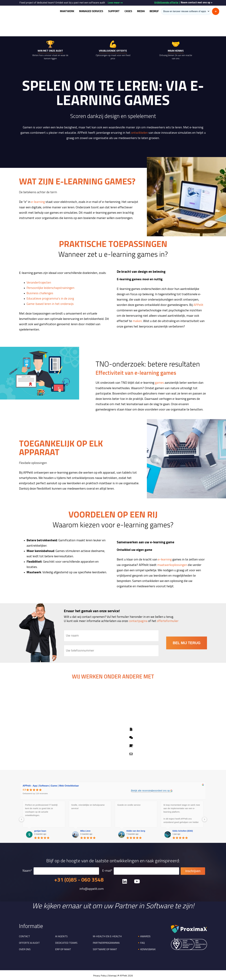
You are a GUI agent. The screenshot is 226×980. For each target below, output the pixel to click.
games (159, 383)
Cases (128, 11)
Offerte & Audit (29, 942)
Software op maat (105, 949)
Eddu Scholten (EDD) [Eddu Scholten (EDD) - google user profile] (183, 830)
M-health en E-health (107, 936)
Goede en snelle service (129, 804)
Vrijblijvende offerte (166, 3)
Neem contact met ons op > (197, 3)
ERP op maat (63, 949)
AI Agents (61, 936)
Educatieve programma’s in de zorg (50, 298)
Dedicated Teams (66, 942)
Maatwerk (67, 11)
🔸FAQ (141, 942)
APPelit (198, 305)
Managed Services (91, 11)
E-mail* (141, 870)
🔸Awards (144, 936)
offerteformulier (168, 621)
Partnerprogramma (106, 942)
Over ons (25, 949)
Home (185, 25)
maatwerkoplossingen (172, 565)
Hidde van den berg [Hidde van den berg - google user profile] (136, 830)
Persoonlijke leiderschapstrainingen (50, 288)
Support (114, 11)
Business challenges (40, 293)
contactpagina (138, 621)
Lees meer (115, 3)
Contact (25, 936)
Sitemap (112, 975)
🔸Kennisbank (146, 949)
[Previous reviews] (21, 819)
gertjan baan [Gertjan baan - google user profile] (40, 830)
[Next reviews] (205, 819)
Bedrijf (154, 11)
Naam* (61, 870)
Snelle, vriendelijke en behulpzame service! (88, 806)
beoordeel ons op (161, 790)
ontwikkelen (139, 133)
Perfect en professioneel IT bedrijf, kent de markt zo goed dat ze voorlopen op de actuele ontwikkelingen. (42, 809)
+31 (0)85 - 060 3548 (79, 880)
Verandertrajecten (39, 282)
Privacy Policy (100, 975)
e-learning (38, 202)
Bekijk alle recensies (141, 790)
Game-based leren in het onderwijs (50, 304)
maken (137, 321)
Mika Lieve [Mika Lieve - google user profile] (85, 830)
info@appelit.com (92, 889)
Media (141, 11)
